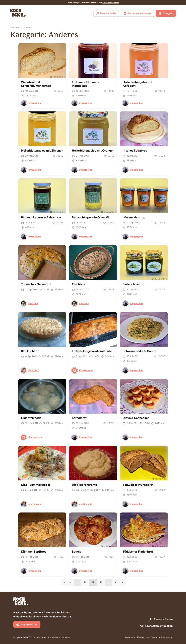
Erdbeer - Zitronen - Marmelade (85, 84)
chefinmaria (35, 504)
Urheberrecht (167, 637)
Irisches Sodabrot (135, 151)
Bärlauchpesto (133, 284)
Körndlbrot (79, 418)
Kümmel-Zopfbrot (34, 552)
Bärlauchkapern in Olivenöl (90, 217)
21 (86, 583)
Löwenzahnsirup (134, 217)
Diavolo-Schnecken (136, 418)
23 (103, 583)
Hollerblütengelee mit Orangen (93, 151)
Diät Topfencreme (84, 485)
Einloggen (166, 13)
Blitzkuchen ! (30, 351)
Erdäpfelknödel (32, 418)
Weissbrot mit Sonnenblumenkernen (36, 84)
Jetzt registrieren (111, 3)
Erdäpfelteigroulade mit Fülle (92, 351)
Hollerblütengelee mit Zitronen (42, 151)
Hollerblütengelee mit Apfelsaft (138, 84)
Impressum (130, 637)
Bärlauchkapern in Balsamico (41, 217)
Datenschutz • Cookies (148, 637)
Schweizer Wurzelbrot (138, 485)
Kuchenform (86, 370)
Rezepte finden (106, 13)
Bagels (76, 552)
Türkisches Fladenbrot (36, 284)
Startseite (15, 27)
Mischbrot (79, 284)
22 (94, 583)
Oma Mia (33, 304)
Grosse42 (34, 370)
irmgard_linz (35, 103)
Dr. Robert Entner (39, 637)
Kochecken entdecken (138, 13)
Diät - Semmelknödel (35, 485)
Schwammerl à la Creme (139, 351)
